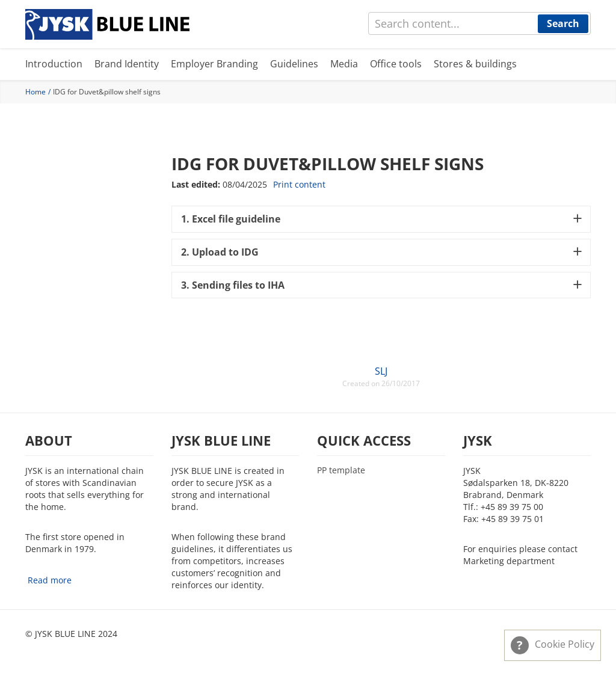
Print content (299, 184)
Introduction (54, 64)
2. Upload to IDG (220, 252)
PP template (341, 470)
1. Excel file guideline (231, 219)
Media (344, 64)
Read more (50, 580)
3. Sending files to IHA (233, 285)
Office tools (396, 64)
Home (35, 92)
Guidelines (294, 64)
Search (563, 23)
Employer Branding (214, 64)
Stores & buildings (475, 64)
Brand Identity (127, 64)
